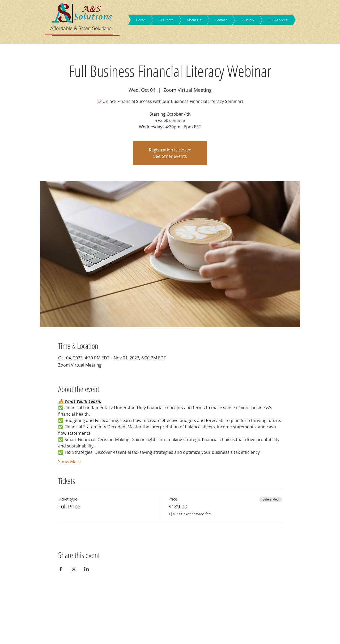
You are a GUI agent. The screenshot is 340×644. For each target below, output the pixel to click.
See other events (170, 156)
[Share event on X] (74, 569)
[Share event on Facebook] (61, 569)
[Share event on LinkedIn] (87, 569)
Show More (69, 462)
